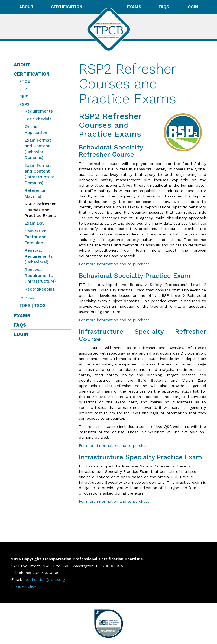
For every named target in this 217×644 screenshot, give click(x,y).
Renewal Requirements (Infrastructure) (40, 275)
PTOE (25, 81)
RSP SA (27, 298)
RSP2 (24, 104)
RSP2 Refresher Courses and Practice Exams (39, 210)
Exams (22, 316)
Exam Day (35, 223)
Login (192, 7)
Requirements (39, 111)
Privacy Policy (24, 586)
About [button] (27, 7)
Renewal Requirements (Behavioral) (39, 256)
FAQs (164, 7)
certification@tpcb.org (44, 579)
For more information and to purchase (114, 264)
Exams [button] (135, 7)
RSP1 (24, 97)
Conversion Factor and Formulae (36, 237)
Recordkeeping (40, 289)
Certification (32, 74)
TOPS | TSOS (32, 305)
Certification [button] (67, 7)
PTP (23, 89)
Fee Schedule (38, 119)
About (22, 65)
